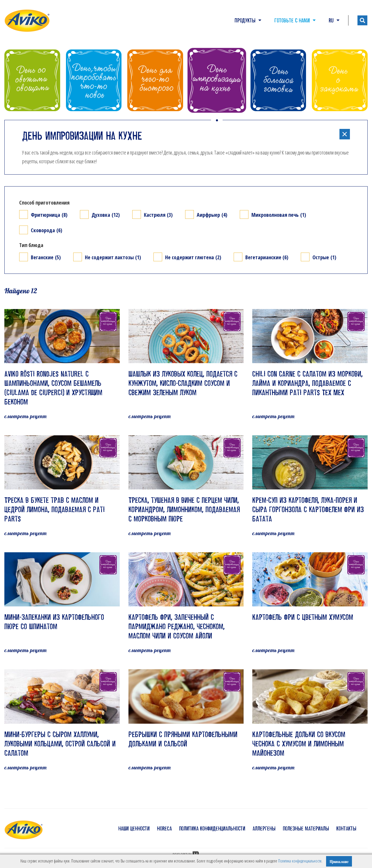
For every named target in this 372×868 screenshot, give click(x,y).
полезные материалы (306, 828)
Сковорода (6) (46, 230)
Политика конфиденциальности (300, 861)
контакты (346, 828)
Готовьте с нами (295, 20)
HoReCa (164, 828)
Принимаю (339, 862)
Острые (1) (324, 257)
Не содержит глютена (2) (193, 257)
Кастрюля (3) (158, 215)
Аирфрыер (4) (212, 215)
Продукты (248, 20)
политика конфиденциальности (212, 828)
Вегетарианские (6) (267, 257)
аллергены (264, 828)
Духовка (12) (106, 215)
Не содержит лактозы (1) (113, 257)
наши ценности (134, 828)
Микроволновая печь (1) (279, 215)
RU (334, 20)
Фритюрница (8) (49, 215)
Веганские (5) (46, 257)
